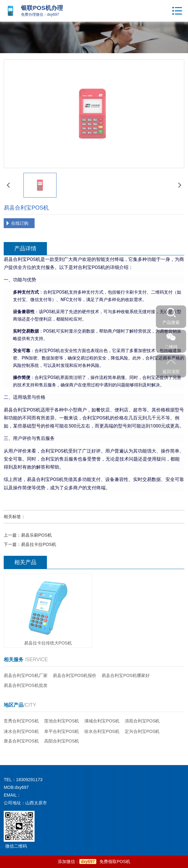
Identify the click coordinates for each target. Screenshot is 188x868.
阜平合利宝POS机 (62, 731)
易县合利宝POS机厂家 (26, 675)
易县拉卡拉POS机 (39, 544)
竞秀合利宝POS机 (21, 721)
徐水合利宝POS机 (102, 731)
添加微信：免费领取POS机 (94, 862)
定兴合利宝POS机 (142, 731)
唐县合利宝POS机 (21, 741)
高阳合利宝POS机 (62, 741)
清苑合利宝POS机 (142, 721)
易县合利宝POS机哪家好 (126, 675)
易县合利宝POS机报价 (75, 675)
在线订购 (20, 223)
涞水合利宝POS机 (21, 731)
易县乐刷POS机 (36, 535)
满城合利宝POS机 (102, 721)
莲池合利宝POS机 (62, 721)
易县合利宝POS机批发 (26, 685)
